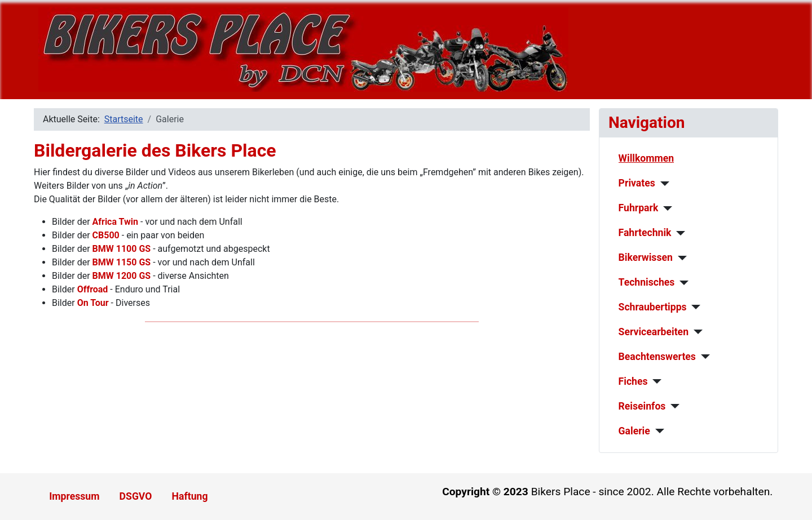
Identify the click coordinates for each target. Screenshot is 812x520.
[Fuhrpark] (665, 208)
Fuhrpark (639, 208)
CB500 (106, 235)
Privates (637, 183)
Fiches (633, 381)
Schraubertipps (653, 307)
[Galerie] (657, 431)
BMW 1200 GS (122, 276)
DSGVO (136, 496)
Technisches (647, 282)
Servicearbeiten (654, 332)
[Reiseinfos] (672, 406)
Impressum (74, 496)
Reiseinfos (642, 406)
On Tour (93, 303)
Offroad (93, 289)
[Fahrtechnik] (679, 233)
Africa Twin (116, 222)
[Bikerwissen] (680, 258)
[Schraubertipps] (694, 307)
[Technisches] (681, 283)
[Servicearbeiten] (696, 332)
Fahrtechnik (645, 233)
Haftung (190, 496)
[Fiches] (654, 381)
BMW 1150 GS (122, 262)
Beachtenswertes (657, 357)
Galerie (634, 431)
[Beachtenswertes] (703, 357)
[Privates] (662, 184)
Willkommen (646, 158)
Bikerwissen (646, 257)
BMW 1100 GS (122, 249)
